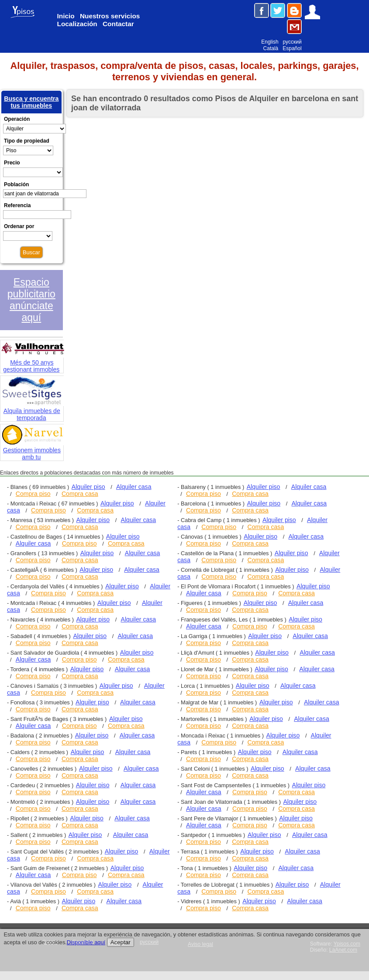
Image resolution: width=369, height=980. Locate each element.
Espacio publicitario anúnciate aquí (31, 300)
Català (271, 48)
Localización (77, 24)
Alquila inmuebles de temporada (33, 410)
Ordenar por (19, 226)
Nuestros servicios (110, 16)
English (270, 42)
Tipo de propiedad (27, 141)
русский (292, 42)
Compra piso (33, 494)
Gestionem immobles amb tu (33, 450)
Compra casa (80, 494)
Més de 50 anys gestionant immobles (33, 362)
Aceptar (121, 942)
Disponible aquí (86, 942)
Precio (12, 163)
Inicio (66, 16)
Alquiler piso (88, 487)
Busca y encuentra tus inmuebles (31, 102)
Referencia (17, 205)
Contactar (118, 24)
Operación (17, 119)
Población (16, 184)
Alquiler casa (134, 487)
